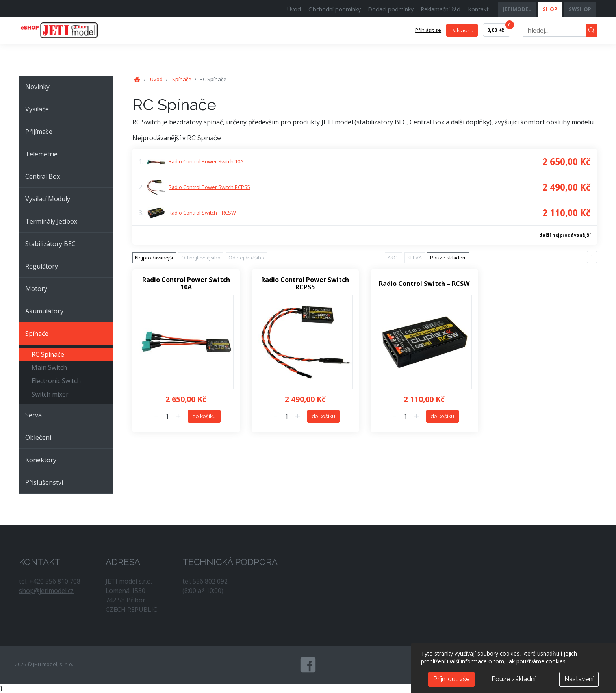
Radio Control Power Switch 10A (206, 161)
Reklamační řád (441, 9)
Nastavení (579, 679)
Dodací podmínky (391, 9)
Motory (36, 289)
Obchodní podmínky (335, 9)
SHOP (550, 9)
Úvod (294, 9)
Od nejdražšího (246, 258)
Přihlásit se (428, 30)
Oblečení (38, 437)
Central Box (43, 176)
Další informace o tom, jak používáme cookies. (507, 661)
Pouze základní (514, 679)
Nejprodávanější (154, 258)
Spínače (37, 334)
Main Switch (49, 367)
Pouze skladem (448, 258)
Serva (33, 415)
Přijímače (39, 132)
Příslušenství (44, 482)
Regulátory (42, 266)
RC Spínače (48, 354)
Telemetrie (41, 154)
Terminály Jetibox (51, 221)
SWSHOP (580, 9)
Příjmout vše (451, 679)
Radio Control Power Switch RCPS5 (209, 187)
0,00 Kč (499, 28)
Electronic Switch (56, 381)
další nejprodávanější (565, 235)
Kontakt (478, 9)
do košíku (204, 416)
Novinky (37, 87)
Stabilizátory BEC (50, 244)
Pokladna (462, 30)
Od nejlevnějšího (201, 258)
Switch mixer (50, 394)
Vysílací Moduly (48, 199)
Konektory (41, 460)
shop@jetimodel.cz (46, 591)
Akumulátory (44, 311)
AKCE (393, 258)
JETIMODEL (517, 9)
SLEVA (415, 258)
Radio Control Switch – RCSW (202, 213)
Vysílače (37, 109)
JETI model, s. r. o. (68, 30)
